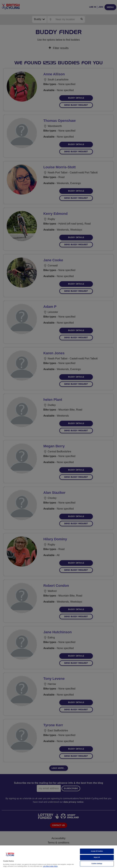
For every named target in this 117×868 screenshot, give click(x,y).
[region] (59, 857)
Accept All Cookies (97, 851)
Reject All (97, 857)
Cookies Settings (97, 864)
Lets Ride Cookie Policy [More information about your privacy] (50, 866)
